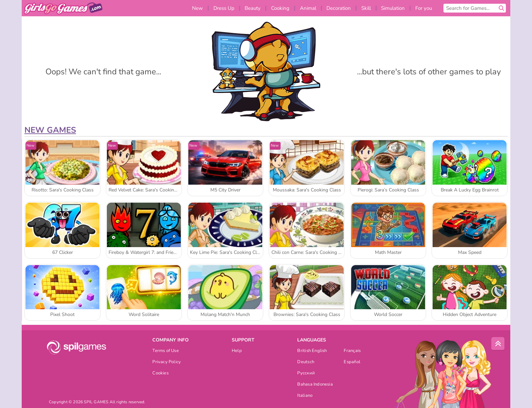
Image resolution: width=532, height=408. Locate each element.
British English (312, 351)
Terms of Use (166, 351)
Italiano (305, 396)
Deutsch (306, 362)
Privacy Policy (167, 362)
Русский (306, 374)
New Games (50, 130)
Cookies (160, 374)
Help (237, 351)
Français (352, 351)
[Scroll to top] (498, 344)
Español (352, 362)
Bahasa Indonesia (315, 385)
